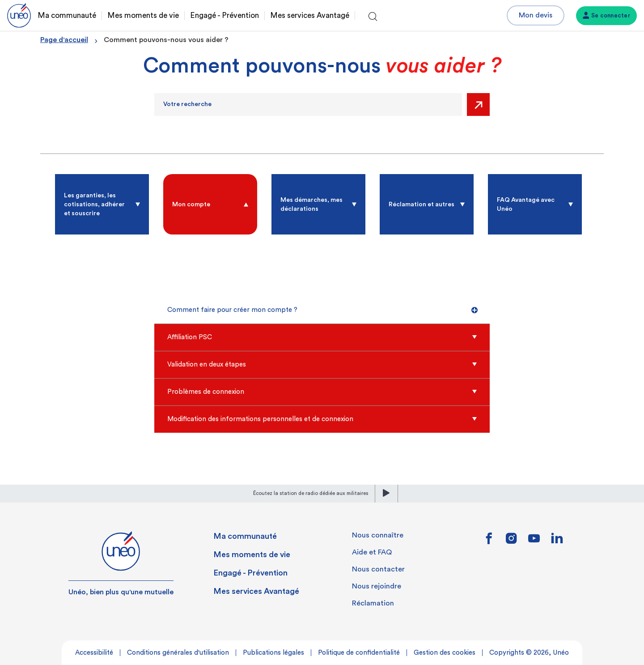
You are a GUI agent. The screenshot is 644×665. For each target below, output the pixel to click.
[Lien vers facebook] (489, 541)
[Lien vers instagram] (511, 541)
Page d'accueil (64, 40)
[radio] (102, 204)
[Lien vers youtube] (534, 541)
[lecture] (386, 494)
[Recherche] (308, 104)
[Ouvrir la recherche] (373, 17)
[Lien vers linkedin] (557, 541)
